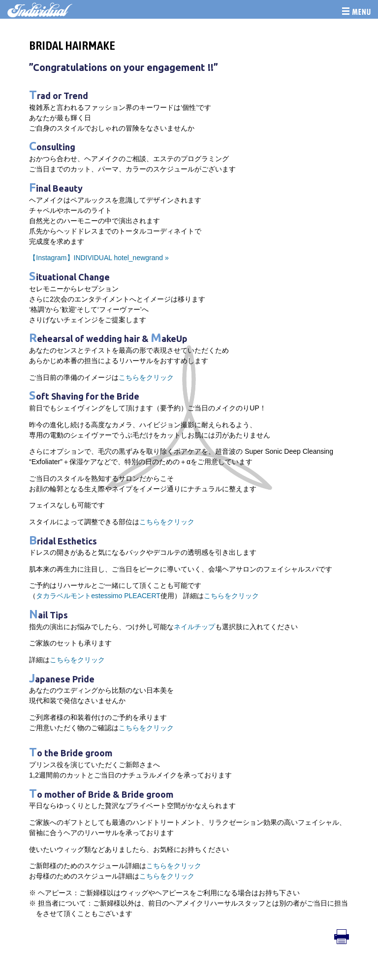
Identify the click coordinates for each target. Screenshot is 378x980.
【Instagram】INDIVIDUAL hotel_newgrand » (99, 258)
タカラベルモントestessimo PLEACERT (98, 596)
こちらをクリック (146, 377)
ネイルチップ (194, 627)
